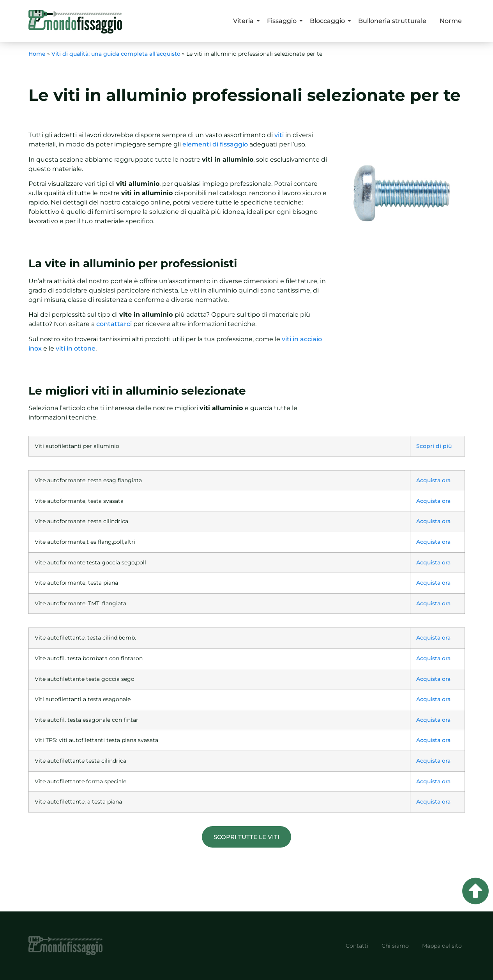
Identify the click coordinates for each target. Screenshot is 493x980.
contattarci (114, 324)
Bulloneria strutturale (392, 21)
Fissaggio (283, 21)
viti (279, 135)
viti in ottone (76, 348)
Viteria (245, 21)
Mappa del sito (442, 946)
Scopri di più (434, 446)
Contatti (357, 946)
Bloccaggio (329, 21)
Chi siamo (395, 946)
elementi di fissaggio (215, 144)
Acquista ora (433, 480)
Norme (451, 21)
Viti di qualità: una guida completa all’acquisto (116, 54)
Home (37, 54)
